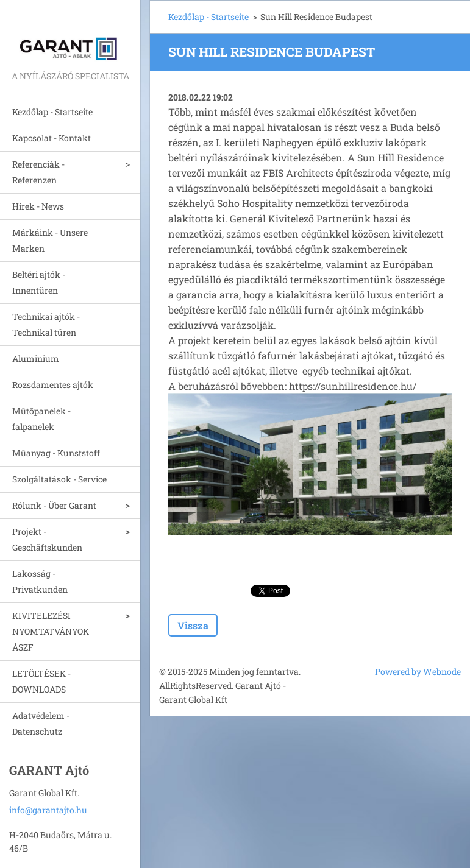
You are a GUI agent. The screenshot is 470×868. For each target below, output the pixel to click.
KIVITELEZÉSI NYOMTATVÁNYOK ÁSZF (51, 631)
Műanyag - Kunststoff (56, 453)
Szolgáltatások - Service (59, 479)
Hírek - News (38, 206)
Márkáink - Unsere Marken (50, 240)
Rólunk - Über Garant (54, 505)
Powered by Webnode (418, 672)
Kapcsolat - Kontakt (52, 138)
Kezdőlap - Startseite (52, 112)
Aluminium (36, 358)
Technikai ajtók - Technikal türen (46, 324)
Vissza (193, 625)
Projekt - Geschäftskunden (47, 539)
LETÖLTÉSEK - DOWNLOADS (41, 681)
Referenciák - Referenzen (38, 172)
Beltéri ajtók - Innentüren (39, 282)
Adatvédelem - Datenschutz (41, 723)
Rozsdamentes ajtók (53, 385)
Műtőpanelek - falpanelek (41, 419)
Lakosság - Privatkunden (40, 581)
